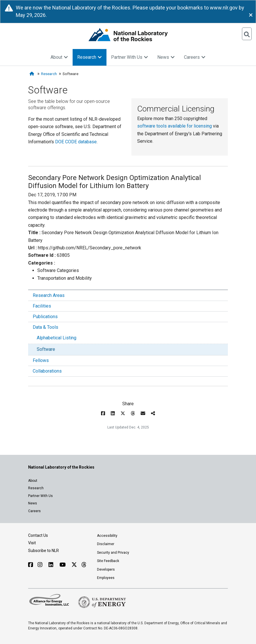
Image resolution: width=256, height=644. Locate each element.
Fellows (41, 360)
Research (90, 57)
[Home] (32, 74)
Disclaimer (106, 544)
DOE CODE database (76, 142)
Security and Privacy (113, 553)
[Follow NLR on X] (74, 565)
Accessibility (107, 536)
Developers (106, 569)
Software (46, 349)
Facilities (42, 306)
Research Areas (49, 295)
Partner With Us (130, 57)
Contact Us (38, 535)
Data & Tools (45, 327)
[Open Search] (247, 34)
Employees (106, 578)
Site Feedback (108, 561)
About (59, 57)
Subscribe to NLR (43, 551)
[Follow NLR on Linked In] (52, 565)
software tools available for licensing (174, 126)
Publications (45, 317)
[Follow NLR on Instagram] (41, 565)
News (166, 57)
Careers (195, 57)
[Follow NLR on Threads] (84, 565)
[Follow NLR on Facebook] (31, 565)
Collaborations (47, 371)
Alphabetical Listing (57, 338)
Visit (32, 543)
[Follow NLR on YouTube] (63, 565)
